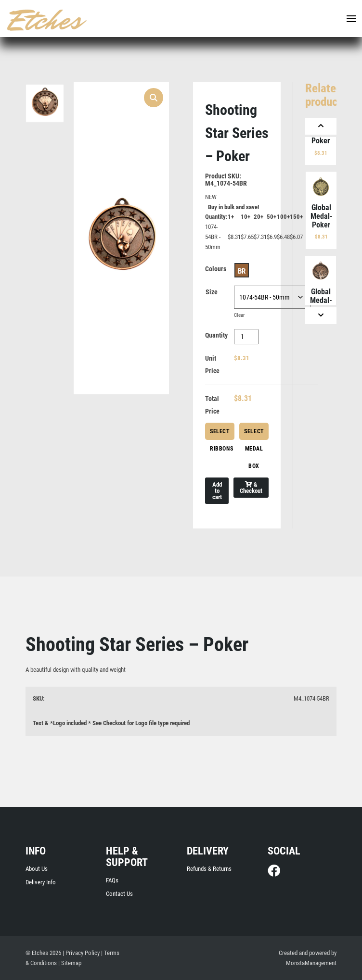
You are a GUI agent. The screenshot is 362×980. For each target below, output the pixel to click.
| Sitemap (70, 963)
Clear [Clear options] (239, 315)
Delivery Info (41, 882)
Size (212, 292)
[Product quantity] (246, 337)
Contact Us (119, 894)
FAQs (112, 880)
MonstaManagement (311, 963)
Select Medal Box (254, 434)
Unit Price (212, 364)
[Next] (321, 316)
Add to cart (217, 491)
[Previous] (321, 126)
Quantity (216, 335)
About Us (37, 869)
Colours (216, 269)
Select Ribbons (221, 434)
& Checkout (251, 488)
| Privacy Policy (81, 953)
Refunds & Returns (209, 869)
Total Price (212, 405)
